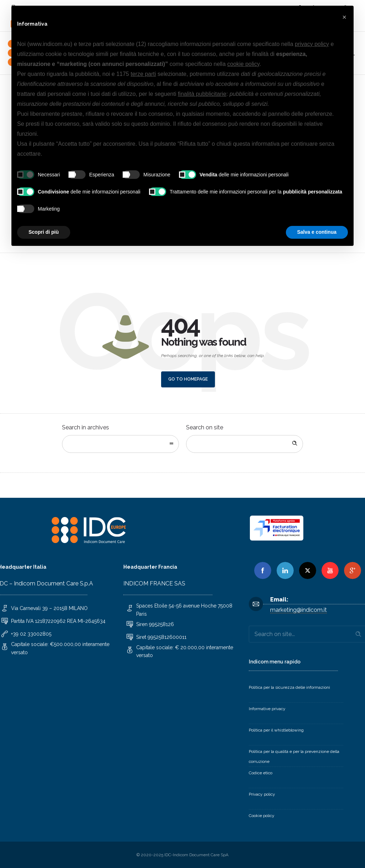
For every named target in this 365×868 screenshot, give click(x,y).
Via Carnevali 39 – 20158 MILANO (49, 608)
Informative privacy (267, 709)
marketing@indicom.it (299, 610)
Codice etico (261, 773)
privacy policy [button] (312, 44)
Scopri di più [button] (44, 232)
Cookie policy (262, 816)
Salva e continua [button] (317, 232)
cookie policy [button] (243, 64)
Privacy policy (262, 794)
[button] (344, 17)
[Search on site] (245, 444)
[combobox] (120, 444)
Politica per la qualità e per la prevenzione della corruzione (294, 756)
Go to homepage (188, 379)
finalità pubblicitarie (202, 94)
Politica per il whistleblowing (276, 730)
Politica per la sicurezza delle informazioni (289, 687)
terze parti (143, 74)
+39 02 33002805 (31, 634)
